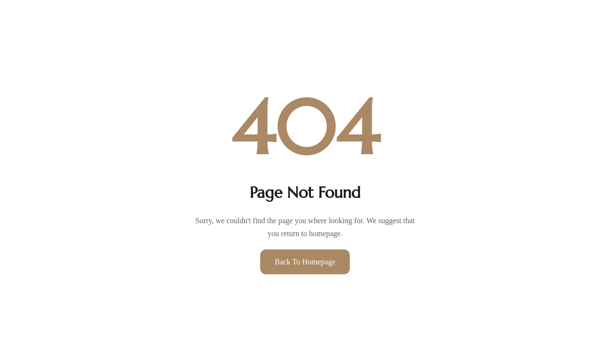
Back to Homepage (305, 262)
